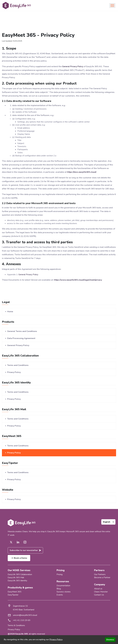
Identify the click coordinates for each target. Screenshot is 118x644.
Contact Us (99, 595)
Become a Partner (102, 578)
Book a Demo (19, 558)
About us (98, 589)
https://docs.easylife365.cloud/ (82, 172)
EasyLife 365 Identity (17, 581)
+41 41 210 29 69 (22, 620)
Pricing (60, 574)
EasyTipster (13, 595)
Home (10, 312)
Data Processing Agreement (21, 338)
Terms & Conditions (16, 625)
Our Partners (100, 574)
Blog (59, 589)
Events (60, 595)
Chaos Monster (101, 592)
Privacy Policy (14, 372)
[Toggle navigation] (112, 6)
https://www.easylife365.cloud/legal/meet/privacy (78, 280)
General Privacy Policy (73, 66)
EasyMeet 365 (15, 592)
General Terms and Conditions (22, 331)
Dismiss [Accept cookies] (110, 640)
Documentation (63, 586)
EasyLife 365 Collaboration (20, 574)
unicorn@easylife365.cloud (25, 615)
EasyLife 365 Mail (16, 578)
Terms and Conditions (18, 365)
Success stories (64, 592)
